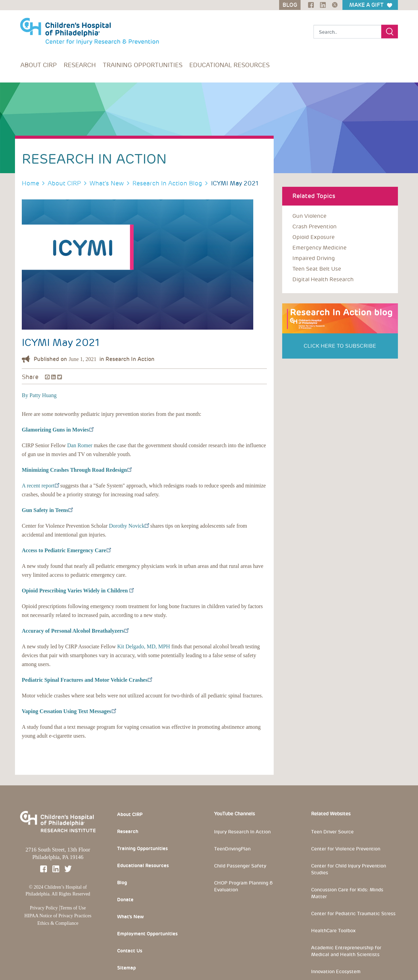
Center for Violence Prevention (346, 849)
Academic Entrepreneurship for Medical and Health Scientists (346, 951)
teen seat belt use (317, 269)
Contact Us (130, 951)
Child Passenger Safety (240, 866)
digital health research (323, 279)
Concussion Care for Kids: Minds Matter (347, 893)
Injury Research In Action (242, 832)
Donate (125, 900)
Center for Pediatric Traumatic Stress (353, 914)
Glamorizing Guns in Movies (58, 430)
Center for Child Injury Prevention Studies (349, 869)
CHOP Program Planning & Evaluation (244, 886)
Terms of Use (73, 908)
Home (30, 183)
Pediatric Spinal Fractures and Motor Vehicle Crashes (87, 680)
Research (80, 65)
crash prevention (315, 227)
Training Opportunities (143, 65)
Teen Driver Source (332, 832)
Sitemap (126, 968)
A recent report (40, 486)
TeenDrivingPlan (232, 849)
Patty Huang (43, 395)
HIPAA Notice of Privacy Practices (58, 916)
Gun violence (309, 216)
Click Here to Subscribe (340, 346)
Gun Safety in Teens (47, 510)
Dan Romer (80, 445)
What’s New (130, 917)
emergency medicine (319, 248)
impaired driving (314, 258)
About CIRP (39, 65)
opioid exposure (313, 237)
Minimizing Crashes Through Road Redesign (77, 470)
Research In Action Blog (167, 183)
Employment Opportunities (147, 934)
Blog (122, 883)
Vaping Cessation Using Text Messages (69, 711)
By (25, 395)
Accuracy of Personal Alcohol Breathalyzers (75, 631)
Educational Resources (229, 65)
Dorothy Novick (129, 526)
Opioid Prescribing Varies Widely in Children (78, 591)
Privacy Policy (44, 908)
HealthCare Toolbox (333, 931)
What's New (107, 183)
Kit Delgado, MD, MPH (143, 646)
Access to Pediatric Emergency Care (66, 550)
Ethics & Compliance (58, 923)
